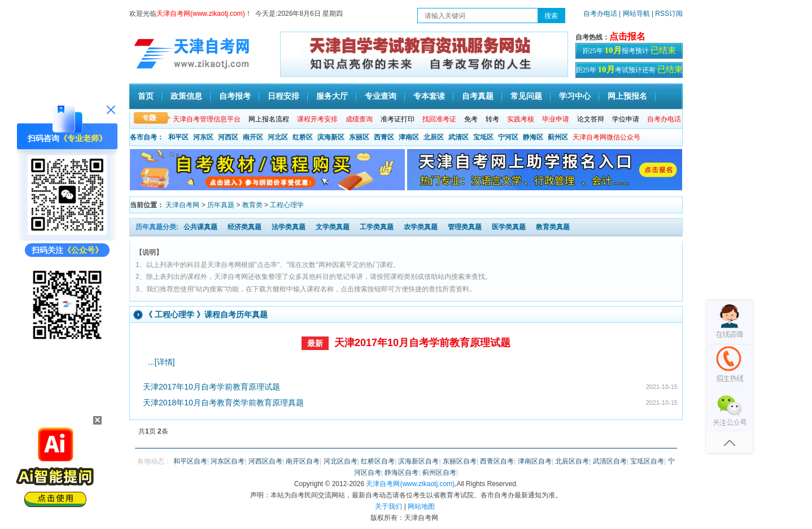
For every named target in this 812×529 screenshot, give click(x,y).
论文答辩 (591, 119)
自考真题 (478, 96)
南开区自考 (303, 461)
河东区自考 (228, 461)
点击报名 (627, 36)
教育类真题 (553, 227)
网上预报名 (627, 96)
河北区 (278, 137)
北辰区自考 (572, 461)
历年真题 (221, 205)
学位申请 (626, 119)
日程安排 (283, 96)
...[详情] (161, 362)
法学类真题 (289, 227)
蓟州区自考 (439, 473)
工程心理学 (287, 205)
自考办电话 (600, 14)
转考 (492, 119)
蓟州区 (558, 137)
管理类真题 (465, 227)
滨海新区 (331, 137)
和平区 (178, 137)
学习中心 (575, 96)
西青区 (384, 137)
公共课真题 (200, 227)
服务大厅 (332, 96)
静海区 (533, 137)
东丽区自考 (460, 461)
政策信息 (186, 96)
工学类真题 (377, 227)
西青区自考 (497, 461)
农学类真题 (421, 227)
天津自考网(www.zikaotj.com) (410, 484)
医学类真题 (509, 227)
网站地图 (421, 506)
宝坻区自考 (647, 461)
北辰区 (434, 137)
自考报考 (235, 96)
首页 (146, 96)
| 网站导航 (634, 14)
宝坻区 (483, 137)
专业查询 (381, 96)
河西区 (228, 137)
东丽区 (359, 137)
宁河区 (508, 137)
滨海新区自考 (418, 461)
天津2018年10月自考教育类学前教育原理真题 (223, 403)
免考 (471, 119)
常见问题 (526, 96)
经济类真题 (245, 227)
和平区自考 (190, 461)
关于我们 (388, 506)
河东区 (203, 137)
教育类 (252, 205)
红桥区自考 (378, 461)
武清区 (459, 137)
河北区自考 (340, 461)
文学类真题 (333, 227)
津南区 (409, 137)
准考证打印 (398, 119)
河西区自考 (265, 461)
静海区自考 (401, 473)
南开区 (253, 137)
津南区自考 (535, 461)
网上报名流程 (269, 119)
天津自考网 (182, 205)
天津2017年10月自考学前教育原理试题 (422, 343)
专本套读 (429, 96)
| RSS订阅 (667, 14)
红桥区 (303, 137)
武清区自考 (610, 461)
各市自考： (147, 137)
